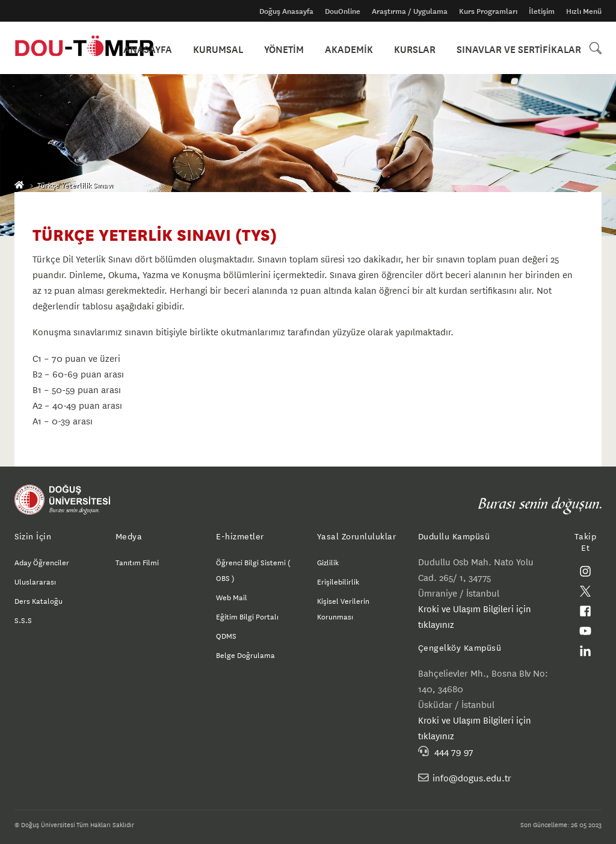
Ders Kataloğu (38, 600)
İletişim (542, 11)
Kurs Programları (488, 11)
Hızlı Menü (584, 11)
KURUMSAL (235, 48)
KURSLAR (419, 48)
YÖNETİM (297, 48)
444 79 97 (454, 751)
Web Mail (232, 597)
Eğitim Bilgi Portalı (247, 616)
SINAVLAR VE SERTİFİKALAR (519, 48)
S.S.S (23, 619)
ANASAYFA (169, 48)
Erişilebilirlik (338, 581)
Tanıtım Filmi (137, 562)
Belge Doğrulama (245, 654)
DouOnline (343, 11)
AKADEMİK (357, 48)
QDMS (226, 635)
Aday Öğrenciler (42, 562)
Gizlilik (328, 562)
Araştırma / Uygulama (410, 11)
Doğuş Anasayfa (286, 11)
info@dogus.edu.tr (472, 777)
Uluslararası (35, 581)
